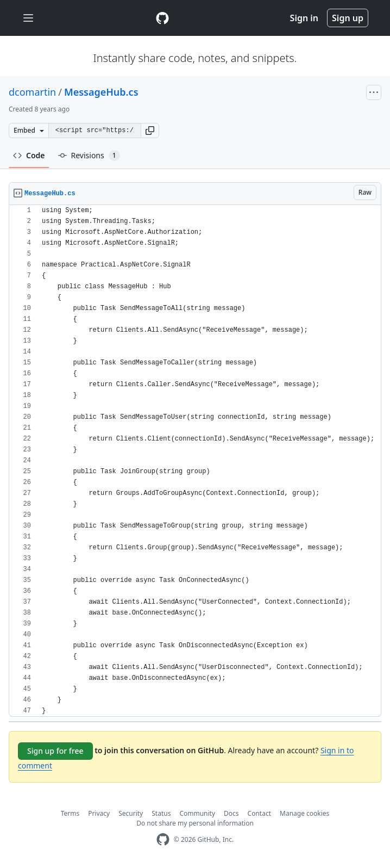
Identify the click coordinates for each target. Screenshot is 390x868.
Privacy (99, 813)
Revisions (89, 156)
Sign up (348, 18)
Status (161, 813)
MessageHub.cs (101, 92)
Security (131, 813)
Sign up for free (55, 751)
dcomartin (32, 92)
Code (29, 155)
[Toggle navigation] (28, 18)
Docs (231, 813)
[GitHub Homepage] (163, 839)
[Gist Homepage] (162, 18)
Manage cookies (304, 813)
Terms (70, 813)
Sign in (304, 18)
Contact (259, 813)
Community (197, 813)
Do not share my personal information (195, 823)
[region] (195, 461)
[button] (150, 131)
